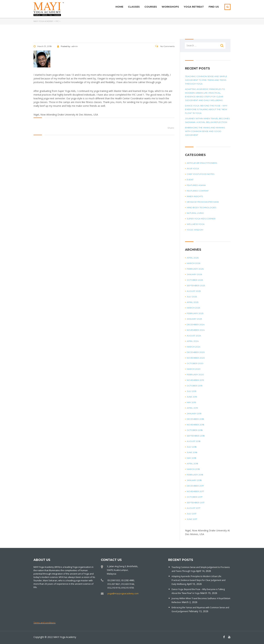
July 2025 (192, 297)
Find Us (214, 7)
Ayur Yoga (193, 169)
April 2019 (192, 408)
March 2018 (193, 469)
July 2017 (192, 514)
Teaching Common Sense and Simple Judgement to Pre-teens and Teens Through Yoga (206, 80)
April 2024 (193, 341)
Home (119, 7)
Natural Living (195, 213)
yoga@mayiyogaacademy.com (123, 593)
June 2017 (192, 519)
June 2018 (192, 452)
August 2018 (194, 441)
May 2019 (191, 402)
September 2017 (196, 502)
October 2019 (195, 386)
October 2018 (195, 430)
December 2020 (196, 352)
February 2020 (195, 375)
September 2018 (196, 436)
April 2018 (192, 464)
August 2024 (194, 336)
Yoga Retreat (194, 7)
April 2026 (193, 258)
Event (190, 180)
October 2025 (195, 280)
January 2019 (194, 413)
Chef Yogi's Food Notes (201, 174)
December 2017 (195, 486)
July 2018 (192, 447)
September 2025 (196, 286)
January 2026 (194, 274)
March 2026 (193, 263)
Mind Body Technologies (201, 207)
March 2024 (194, 347)
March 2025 (193, 308)
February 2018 (195, 475)
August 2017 (194, 508)
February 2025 (195, 313)
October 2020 (195, 363)
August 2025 (194, 291)
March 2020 (194, 369)
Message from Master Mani (203, 202)
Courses (151, 7)
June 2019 (192, 397)
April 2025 (193, 302)
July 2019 (192, 391)
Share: (171, 128)
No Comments (165, 46)
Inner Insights (195, 196)
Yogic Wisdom (195, 230)
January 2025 (194, 319)
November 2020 (196, 358)
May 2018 (192, 458)
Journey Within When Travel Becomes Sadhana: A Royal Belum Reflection (207, 120)
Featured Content (198, 191)
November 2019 (195, 380)
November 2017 (195, 491)
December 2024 (196, 324)
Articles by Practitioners (202, 163)
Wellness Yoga (196, 224)
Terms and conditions (45, 623)
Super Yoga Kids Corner (201, 219)
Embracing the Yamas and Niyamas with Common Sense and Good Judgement (205, 131)
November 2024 (196, 330)
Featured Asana (196, 185)
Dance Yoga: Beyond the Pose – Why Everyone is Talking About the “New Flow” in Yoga (206, 109)
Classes (134, 7)
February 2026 (195, 269)
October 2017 (195, 497)
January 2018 (194, 480)
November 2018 (195, 425)
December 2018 (195, 419)
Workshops (170, 7)
